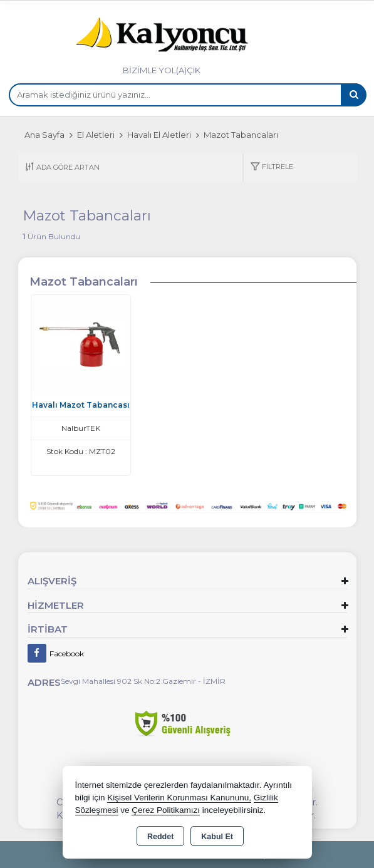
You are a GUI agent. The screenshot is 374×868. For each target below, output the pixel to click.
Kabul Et (217, 837)
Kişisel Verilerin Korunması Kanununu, (179, 798)
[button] (272, 168)
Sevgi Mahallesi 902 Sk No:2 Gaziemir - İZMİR (143, 681)
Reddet (160, 837)
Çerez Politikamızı (166, 810)
